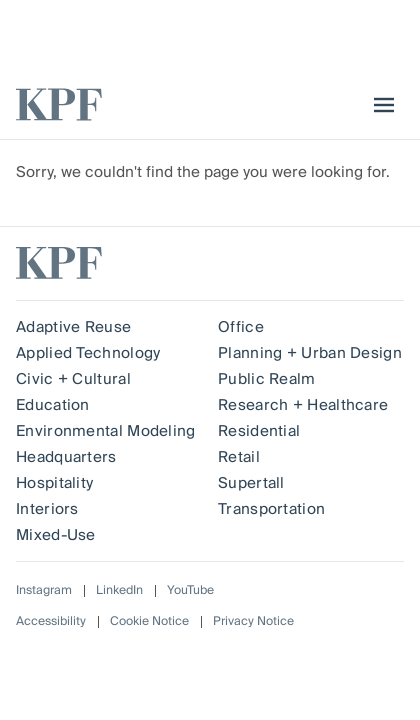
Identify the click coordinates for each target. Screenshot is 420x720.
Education (53, 405)
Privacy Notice (253, 621)
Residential (259, 431)
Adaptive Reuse (73, 327)
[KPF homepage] (59, 104)
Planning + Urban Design (310, 353)
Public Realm (267, 379)
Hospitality (54, 483)
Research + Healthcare (303, 405)
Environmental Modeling (106, 431)
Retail (239, 457)
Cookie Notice (149, 621)
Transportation (271, 509)
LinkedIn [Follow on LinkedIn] (119, 590)
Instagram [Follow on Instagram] (44, 590)
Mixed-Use (56, 535)
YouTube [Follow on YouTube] (190, 590)
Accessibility (51, 621)
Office (241, 327)
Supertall (251, 483)
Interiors (47, 509)
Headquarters (66, 457)
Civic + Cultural (73, 379)
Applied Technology (88, 353)
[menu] (379, 105)
